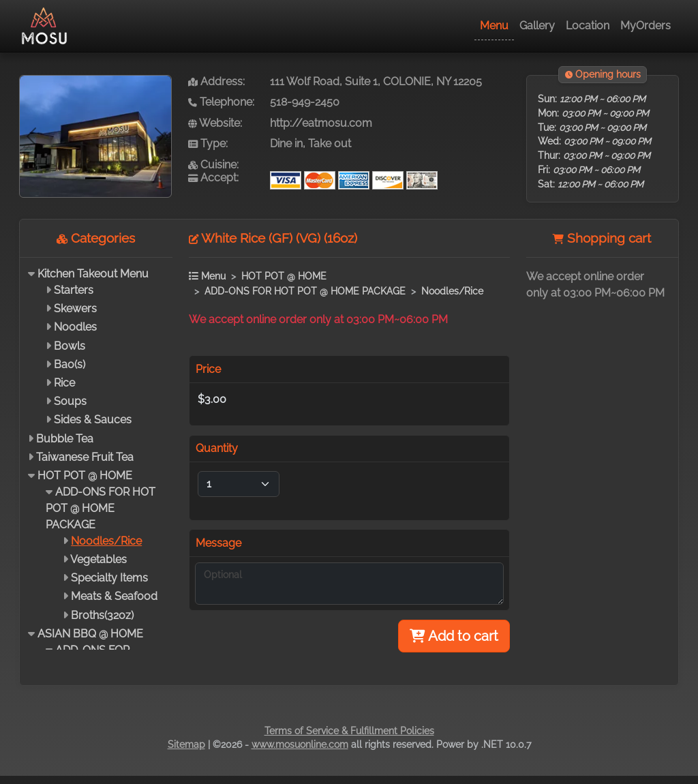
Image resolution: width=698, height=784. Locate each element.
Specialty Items (109, 578)
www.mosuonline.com (300, 744)
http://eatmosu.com (321, 123)
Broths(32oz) (102, 615)
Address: (216, 81)
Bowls (70, 346)
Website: (215, 123)
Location (588, 26)
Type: (208, 144)
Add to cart (454, 636)
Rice (64, 383)
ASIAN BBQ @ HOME (90, 634)
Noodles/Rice (106, 541)
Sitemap (186, 744)
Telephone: (221, 102)
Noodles (75, 327)
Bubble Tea (65, 439)
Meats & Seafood (114, 596)
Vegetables (98, 559)
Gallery (537, 26)
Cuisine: (213, 165)
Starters (74, 290)
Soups (70, 401)
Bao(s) (70, 364)
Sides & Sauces (93, 420)
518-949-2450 (305, 102)
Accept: (213, 178)
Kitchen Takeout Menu (93, 274)
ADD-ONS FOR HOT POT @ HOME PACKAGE (101, 508)
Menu (494, 26)
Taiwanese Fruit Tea (85, 457)
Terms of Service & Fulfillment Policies (349, 731)
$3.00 (212, 399)
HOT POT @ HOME (85, 476)
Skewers (75, 308)
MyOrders (646, 26)
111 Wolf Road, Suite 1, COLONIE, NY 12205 (376, 81)
